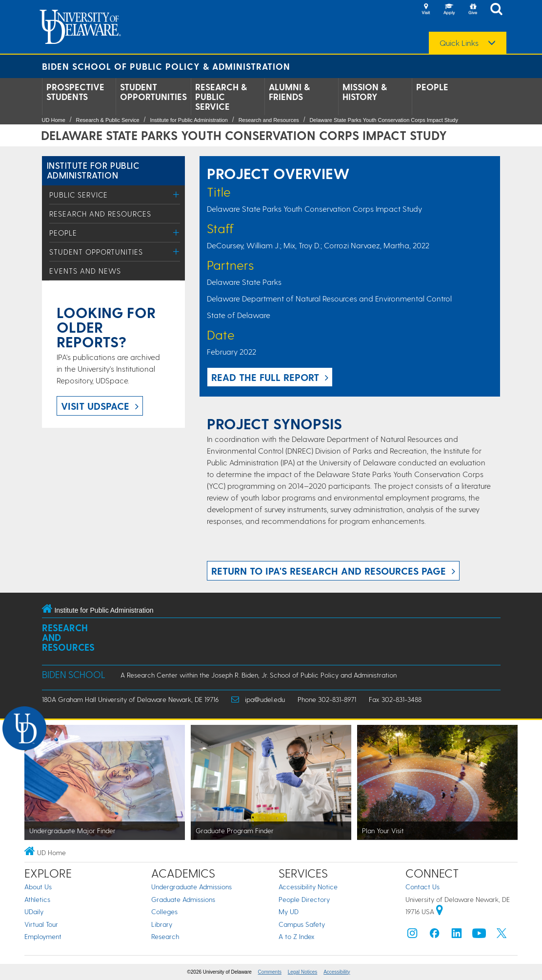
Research (165, 936)
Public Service (79, 195)
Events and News (85, 271)
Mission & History (365, 92)
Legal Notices (303, 972)
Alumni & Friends (289, 92)
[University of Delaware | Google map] (440, 911)
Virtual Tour (41, 924)
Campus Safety (302, 924)
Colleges (164, 911)
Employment (43, 936)
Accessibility (337, 972)
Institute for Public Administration (189, 120)
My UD (289, 911)
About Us (38, 887)
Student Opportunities (153, 92)
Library (162, 924)
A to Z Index (297, 936)
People (432, 87)
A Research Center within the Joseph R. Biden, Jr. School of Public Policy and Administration (259, 675)
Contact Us (422, 887)
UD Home (54, 120)
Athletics (37, 899)
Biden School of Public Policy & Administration (166, 66)
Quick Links (459, 43)
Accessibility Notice (308, 887)
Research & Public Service (221, 97)
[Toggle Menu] (176, 194)
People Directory (304, 899)
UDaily (34, 911)
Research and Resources (269, 120)
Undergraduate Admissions (191, 887)
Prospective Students (75, 92)
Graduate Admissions (183, 899)
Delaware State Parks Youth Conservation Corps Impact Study (384, 120)
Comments (270, 972)
